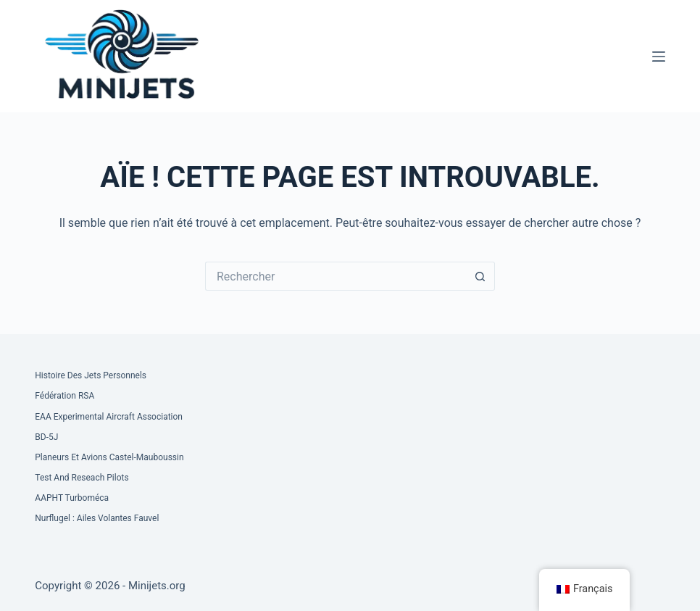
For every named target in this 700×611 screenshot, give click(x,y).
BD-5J (46, 437)
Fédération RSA (64, 396)
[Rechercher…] (336, 276)
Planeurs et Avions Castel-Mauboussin (109, 457)
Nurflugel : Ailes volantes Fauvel (97, 518)
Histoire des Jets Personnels (91, 375)
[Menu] (659, 57)
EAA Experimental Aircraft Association (109, 417)
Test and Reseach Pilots (82, 478)
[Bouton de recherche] (480, 276)
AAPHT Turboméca (72, 498)
